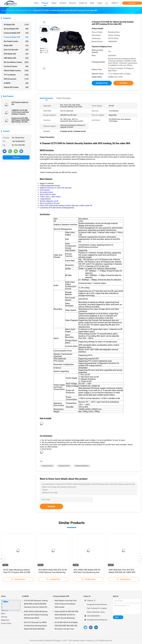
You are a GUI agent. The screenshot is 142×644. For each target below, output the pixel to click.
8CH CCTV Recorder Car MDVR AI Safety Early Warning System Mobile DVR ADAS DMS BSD (35, 626)
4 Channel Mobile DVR (16, 37)
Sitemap (4, 617)
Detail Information (46, 98)
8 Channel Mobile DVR (16, 33)
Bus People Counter (16, 41)
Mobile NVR (16, 46)
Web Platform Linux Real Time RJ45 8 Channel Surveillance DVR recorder (66, 604)
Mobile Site (5, 620)
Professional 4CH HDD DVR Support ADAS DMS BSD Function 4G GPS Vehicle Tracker (20, 120)
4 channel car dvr (64, 466)
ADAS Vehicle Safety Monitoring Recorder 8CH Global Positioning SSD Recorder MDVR (36, 615)
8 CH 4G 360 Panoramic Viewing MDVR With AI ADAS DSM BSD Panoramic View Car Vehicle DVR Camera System (36, 604)
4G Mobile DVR (16, 25)
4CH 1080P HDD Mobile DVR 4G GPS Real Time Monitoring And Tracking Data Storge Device (87, 572)
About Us (4, 610)
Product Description (63, 98)
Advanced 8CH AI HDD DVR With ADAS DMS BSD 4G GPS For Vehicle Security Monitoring (67, 615)
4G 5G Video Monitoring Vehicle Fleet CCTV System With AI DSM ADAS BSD (17, 572)
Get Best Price (102, 83)
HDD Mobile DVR (16, 58)
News (3, 614)
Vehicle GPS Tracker (16, 87)
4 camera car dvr (47, 466)
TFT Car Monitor (16, 75)
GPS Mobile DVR (16, 54)
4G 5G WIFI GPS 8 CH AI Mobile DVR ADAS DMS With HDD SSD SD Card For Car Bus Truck (66, 626)
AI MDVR (16, 83)
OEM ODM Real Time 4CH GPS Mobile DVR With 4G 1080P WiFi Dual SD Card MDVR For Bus (122, 572)
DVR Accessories (16, 79)
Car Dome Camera (16, 66)
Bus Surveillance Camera (16, 62)
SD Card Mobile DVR (16, 29)
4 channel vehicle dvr (82, 466)
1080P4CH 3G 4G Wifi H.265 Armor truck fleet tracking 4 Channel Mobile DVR (20, 112)
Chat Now (132, 3)
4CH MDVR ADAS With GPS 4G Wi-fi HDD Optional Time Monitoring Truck (53, 572)
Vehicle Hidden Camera (16, 71)
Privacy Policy (6, 623)
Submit (51, 506)
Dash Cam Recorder (16, 50)
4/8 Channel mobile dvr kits (20, 103)
